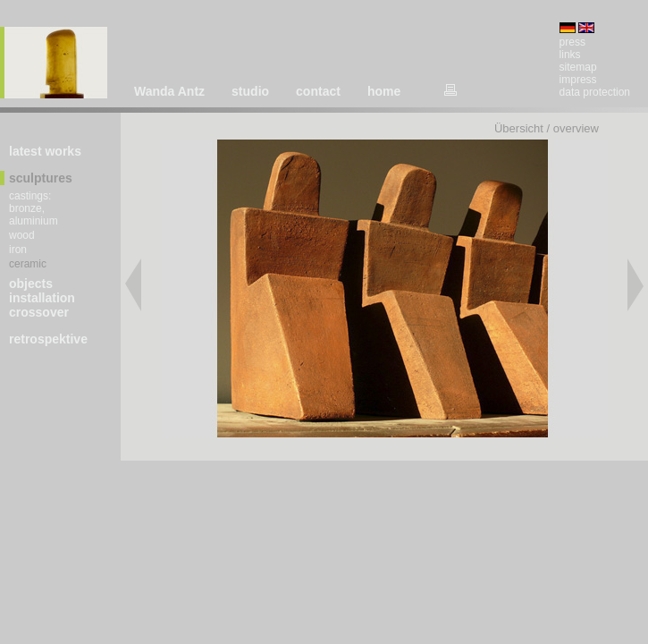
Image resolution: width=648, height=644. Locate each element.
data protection (595, 92)
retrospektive (48, 339)
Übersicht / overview (547, 128)
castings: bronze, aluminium (34, 208)
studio (250, 91)
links (570, 55)
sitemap (578, 67)
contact (318, 91)
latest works (45, 151)
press (572, 42)
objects (31, 284)
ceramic (28, 264)
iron (18, 250)
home (384, 91)
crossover (39, 312)
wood (22, 235)
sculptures (41, 178)
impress (578, 80)
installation (42, 298)
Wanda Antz (169, 91)
